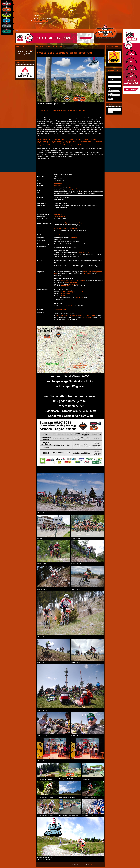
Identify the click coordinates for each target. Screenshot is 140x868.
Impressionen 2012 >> (91, 139)
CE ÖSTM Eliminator (67, 286)
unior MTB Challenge (75, 284)
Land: (109, 89)
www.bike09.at (58, 186)
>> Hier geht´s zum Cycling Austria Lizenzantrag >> (69, 223)
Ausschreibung (42, 18)
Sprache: (110, 93)
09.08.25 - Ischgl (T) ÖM (23, 54)
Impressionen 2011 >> (76, 139)
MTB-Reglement (87, 274)
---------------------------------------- (24, 56)
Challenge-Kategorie (84, 252)
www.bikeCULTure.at (61, 315)
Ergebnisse (40, 23)
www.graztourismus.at (75, 315)
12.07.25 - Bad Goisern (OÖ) (24, 52)
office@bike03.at (59, 183)
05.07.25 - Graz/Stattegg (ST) (24, 50)
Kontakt (101, 865)
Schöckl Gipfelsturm (67, 280)
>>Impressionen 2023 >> (76, 145)
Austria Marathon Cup (71, 282)
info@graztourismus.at (89, 315)
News (37, 16)
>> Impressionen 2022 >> (60, 145)
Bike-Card (74, 237)
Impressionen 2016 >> (86, 141)
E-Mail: (110, 84)
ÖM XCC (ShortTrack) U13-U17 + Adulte (72, 292)
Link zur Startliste (59, 235)
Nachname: (111, 80)
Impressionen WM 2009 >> (45, 139)
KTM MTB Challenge (79, 280)
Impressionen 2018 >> (49, 143)
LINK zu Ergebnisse (60, 309)
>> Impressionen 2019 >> (64, 143)
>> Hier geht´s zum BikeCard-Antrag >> (65, 229)
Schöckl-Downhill (70, 305)
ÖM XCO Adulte (65, 294)
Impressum (94, 865)
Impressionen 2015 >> (72, 141)
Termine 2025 (41, 21)
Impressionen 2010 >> (61, 139)
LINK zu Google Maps (75, 188)
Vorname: (110, 75)
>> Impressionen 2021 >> (44, 145)
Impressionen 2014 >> (57, 141)
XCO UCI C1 (79, 298)
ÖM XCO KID (64, 296)
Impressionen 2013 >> (43, 141)
